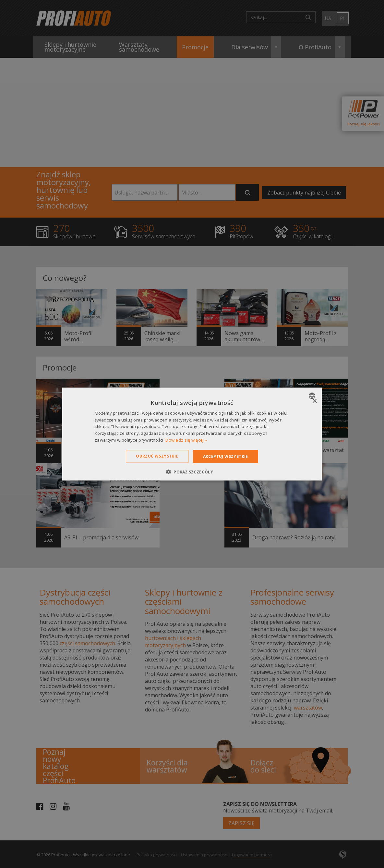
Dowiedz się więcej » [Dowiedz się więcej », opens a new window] (186, 440)
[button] (192, 472)
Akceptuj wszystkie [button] (226, 456)
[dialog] (192, 434)
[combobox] (313, 396)
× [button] (314, 401)
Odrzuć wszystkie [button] (157, 456)
